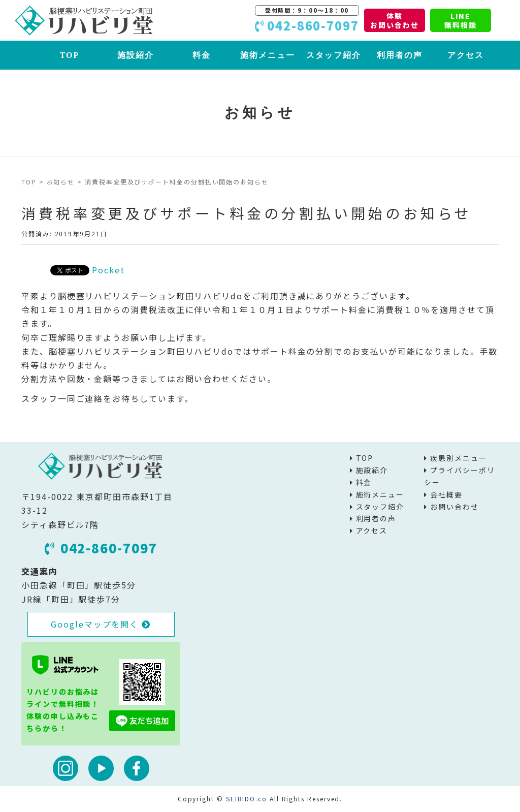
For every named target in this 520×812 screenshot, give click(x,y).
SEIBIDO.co (247, 799)
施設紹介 (136, 55)
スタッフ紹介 (334, 55)
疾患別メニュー (458, 458)
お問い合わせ (454, 507)
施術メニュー (268, 55)
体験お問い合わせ (395, 20)
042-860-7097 (101, 548)
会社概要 (446, 494)
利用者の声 (400, 55)
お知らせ (61, 182)
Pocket (108, 270)
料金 (202, 55)
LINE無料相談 (461, 20)
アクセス (466, 55)
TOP (70, 55)
